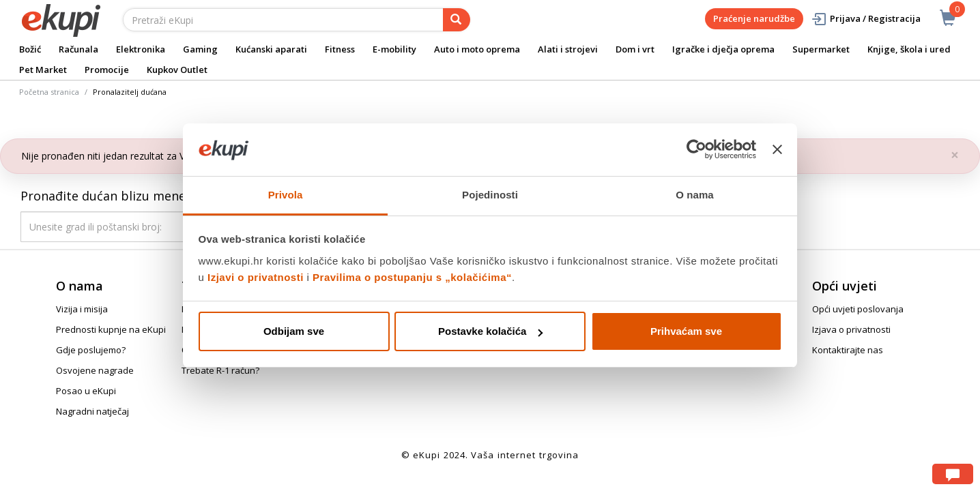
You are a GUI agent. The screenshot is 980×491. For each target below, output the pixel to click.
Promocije (107, 70)
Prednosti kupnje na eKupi (111, 329)
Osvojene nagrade (95, 370)
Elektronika (141, 49)
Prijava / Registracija (866, 19)
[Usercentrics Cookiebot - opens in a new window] (696, 149)
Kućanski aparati (271, 49)
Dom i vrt (635, 49)
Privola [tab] (286, 195)
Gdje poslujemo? (91, 350)
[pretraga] (457, 20)
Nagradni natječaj (92, 411)
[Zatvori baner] (777, 149)
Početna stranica (49, 92)
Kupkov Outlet (177, 70)
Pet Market (43, 70)
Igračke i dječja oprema (723, 49)
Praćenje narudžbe (754, 18)
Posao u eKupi (86, 391)
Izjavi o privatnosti (256, 277)
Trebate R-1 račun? (220, 370)
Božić (30, 49)
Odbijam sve (294, 331)
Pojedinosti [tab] (490, 195)
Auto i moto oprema (477, 49)
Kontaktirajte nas (848, 350)
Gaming (200, 49)
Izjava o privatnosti (851, 329)
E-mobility (394, 49)
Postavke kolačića (490, 331)
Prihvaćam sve (686, 331)
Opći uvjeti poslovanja (858, 309)
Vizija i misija (82, 309)
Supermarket (821, 49)
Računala (78, 49)
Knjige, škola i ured (909, 49)
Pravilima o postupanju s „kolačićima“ (412, 277)
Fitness (340, 49)
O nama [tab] (695, 195)
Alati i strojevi (568, 49)
